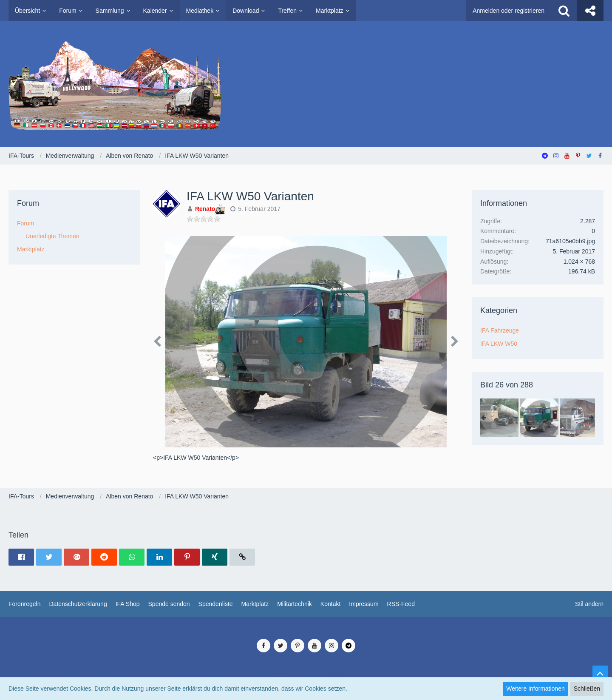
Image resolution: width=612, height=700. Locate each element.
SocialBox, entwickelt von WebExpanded (306, 674)
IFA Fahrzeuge (500, 330)
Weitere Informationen (535, 689)
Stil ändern (589, 604)
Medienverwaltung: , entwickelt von (306, 630)
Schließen (587, 689)
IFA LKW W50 (499, 344)
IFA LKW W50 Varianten (250, 196)
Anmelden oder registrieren (509, 11)
